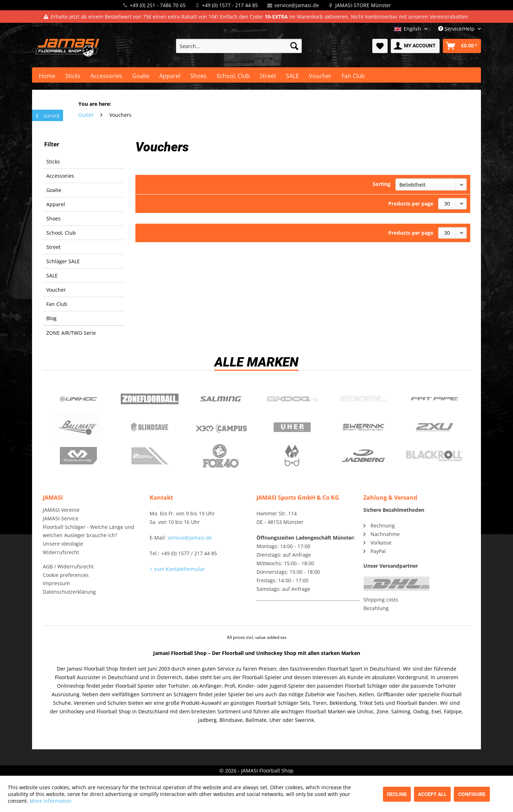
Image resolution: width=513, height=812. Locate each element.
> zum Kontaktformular (177, 569)
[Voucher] (320, 76)
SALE (52, 275)
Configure (472, 794)
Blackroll (435, 456)
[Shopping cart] (462, 46)
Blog (51, 318)
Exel (363, 399)
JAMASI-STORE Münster (363, 5)
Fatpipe (435, 399)
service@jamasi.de (297, 5)
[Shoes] (198, 76)
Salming (221, 399)
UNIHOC (78, 399)
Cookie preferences (66, 575)
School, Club (61, 233)
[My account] (415, 46)
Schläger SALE (63, 261)
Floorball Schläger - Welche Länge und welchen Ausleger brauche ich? (89, 531)
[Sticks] (73, 76)
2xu (435, 427)
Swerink (363, 427)
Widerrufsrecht (61, 552)
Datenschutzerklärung (69, 592)
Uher (292, 427)
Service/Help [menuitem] (457, 29)
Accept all (432, 794)
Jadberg (363, 456)
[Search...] (239, 46)
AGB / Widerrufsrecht (68, 566)
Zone (150, 399)
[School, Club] (233, 76)
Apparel (56, 204)
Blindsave (150, 427)
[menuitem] (239, 46)
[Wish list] (380, 46)
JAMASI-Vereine (61, 510)
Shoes (53, 218)
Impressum (56, 583)
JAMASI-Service (61, 518)
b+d (292, 456)
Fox (221, 456)
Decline (397, 794)
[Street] (268, 76)
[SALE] (292, 76)
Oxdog (292, 399)
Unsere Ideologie (63, 544)
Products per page (411, 204)
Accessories (60, 176)
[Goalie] (141, 76)
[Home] (47, 76)
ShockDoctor (150, 456)
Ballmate (78, 427)
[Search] (294, 46)
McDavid (78, 456)
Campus (221, 427)
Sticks (53, 162)
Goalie (54, 190)
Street (53, 247)
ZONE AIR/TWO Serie (71, 333)
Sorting (382, 184)
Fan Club (57, 304)
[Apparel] (170, 76)
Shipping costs (381, 600)
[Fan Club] (353, 76)
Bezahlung (376, 608)
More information (51, 801)
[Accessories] (106, 76)
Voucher (56, 290)
